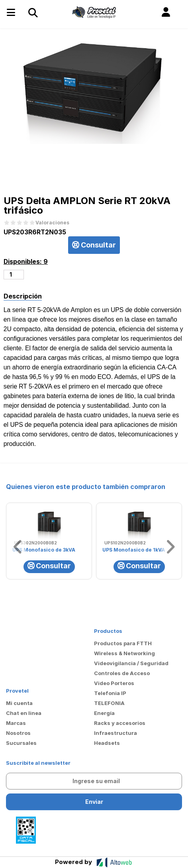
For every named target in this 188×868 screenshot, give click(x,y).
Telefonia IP (110, 693)
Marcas (16, 723)
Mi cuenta (19, 703)
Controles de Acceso (122, 673)
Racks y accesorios (120, 723)
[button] (166, 12)
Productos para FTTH (123, 643)
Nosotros (18, 733)
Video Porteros (114, 683)
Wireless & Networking (124, 653)
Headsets (107, 743)
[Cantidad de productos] (14, 275)
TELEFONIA (109, 703)
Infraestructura (116, 733)
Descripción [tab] (23, 296)
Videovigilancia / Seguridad (131, 663)
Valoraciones (52, 223)
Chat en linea (24, 713)
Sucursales (21, 743)
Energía (104, 713)
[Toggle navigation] (33, 12)
